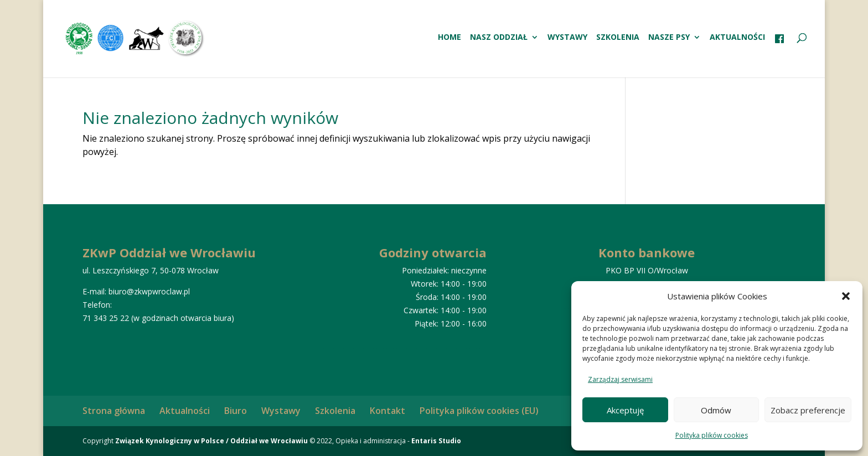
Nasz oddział (499, 38)
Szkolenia (618, 38)
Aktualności (737, 38)
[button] (846, 296)
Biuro (236, 411)
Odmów (716, 410)
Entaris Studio (436, 441)
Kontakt (387, 411)
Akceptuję (625, 410)
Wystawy (567, 38)
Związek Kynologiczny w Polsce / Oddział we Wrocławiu (211, 441)
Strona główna (114, 411)
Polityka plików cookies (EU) (479, 411)
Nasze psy (669, 38)
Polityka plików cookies (712, 435)
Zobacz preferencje (808, 410)
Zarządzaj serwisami (620, 379)
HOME (449, 38)
